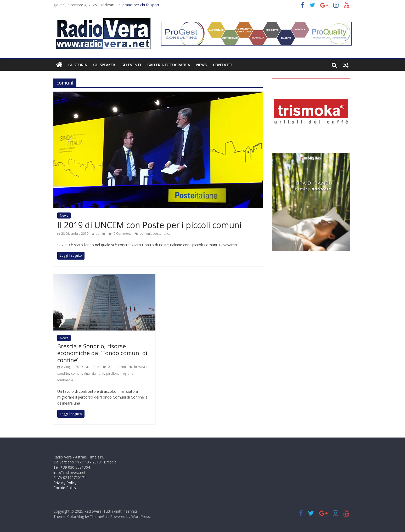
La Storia (78, 65)
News (201, 65)
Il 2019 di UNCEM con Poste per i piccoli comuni (149, 225)
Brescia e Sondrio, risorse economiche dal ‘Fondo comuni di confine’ (102, 353)
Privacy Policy (65, 483)
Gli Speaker (104, 65)
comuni (145, 234)
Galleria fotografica (169, 65)
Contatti (223, 65)
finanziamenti (94, 374)
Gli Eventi (131, 65)
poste (157, 234)
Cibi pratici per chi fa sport (137, 5)
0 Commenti (120, 234)
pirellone (113, 374)
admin (100, 234)
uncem (168, 234)
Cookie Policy (65, 488)
